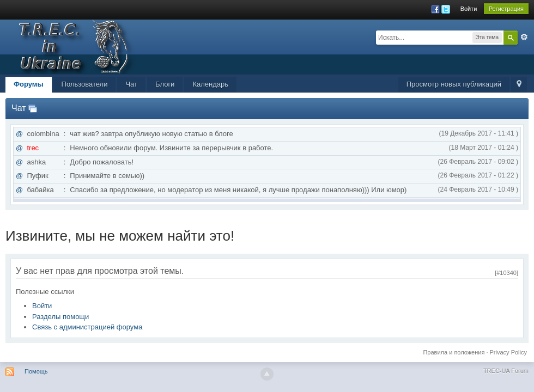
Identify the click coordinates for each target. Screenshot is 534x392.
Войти (469, 9)
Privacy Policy (508, 352)
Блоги (165, 84)
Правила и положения (454, 352)
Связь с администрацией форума (87, 327)
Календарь (210, 84)
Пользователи (85, 84)
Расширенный (524, 37)
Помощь (36, 371)
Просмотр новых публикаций (454, 84)
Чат (131, 84)
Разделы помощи (60, 317)
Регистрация (506, 9)
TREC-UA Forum (506, 371)
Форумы (29, 84)
